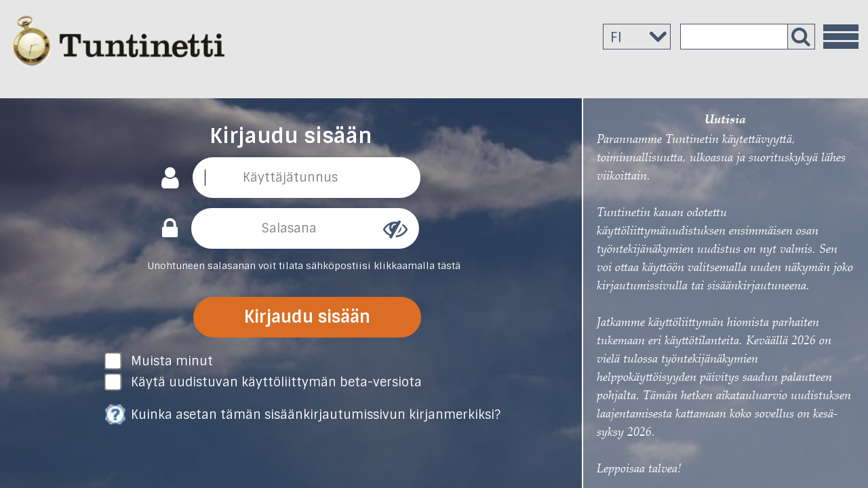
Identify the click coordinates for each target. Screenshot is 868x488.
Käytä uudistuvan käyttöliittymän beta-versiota (276, 382)
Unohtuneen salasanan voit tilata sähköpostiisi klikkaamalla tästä (304, 266)
